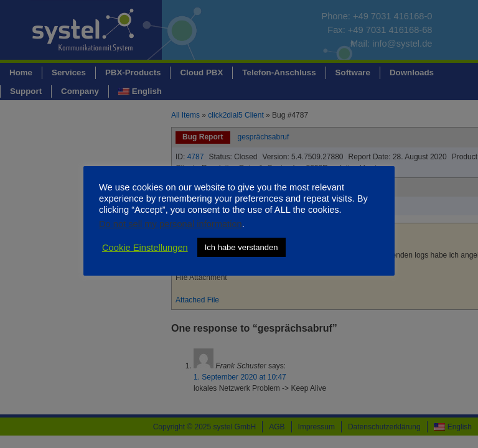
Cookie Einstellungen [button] (145, 248)
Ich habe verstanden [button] (241, 247)
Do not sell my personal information (171, 224)
